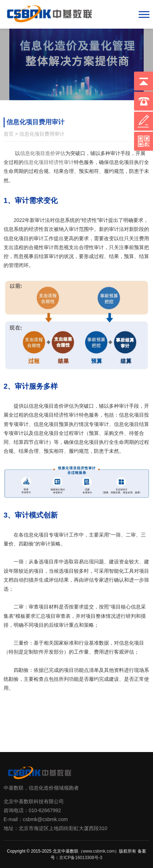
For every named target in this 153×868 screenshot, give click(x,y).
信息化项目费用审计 (42, 134)
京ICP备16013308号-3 (81, 858)
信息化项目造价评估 (43, 153)
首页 (9, 134)
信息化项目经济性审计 (49, 162)
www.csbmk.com (99, 851)
